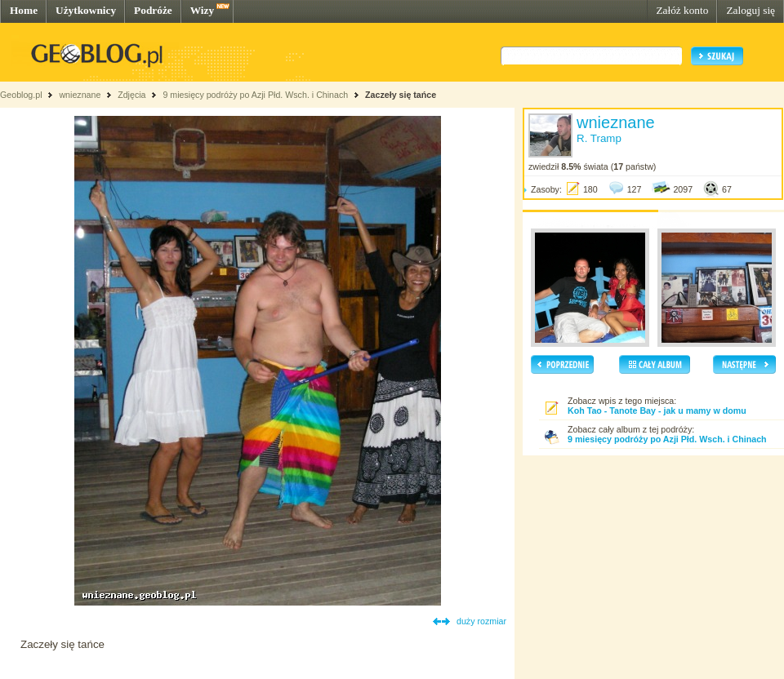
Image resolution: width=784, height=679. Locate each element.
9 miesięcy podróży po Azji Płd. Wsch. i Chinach (255, 95)
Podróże (153, 10)
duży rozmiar (481, 621)
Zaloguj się (751, 10)
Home (24, 10)
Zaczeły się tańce (401, 95)
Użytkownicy (86, 10)
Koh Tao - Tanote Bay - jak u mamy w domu (657, 411)
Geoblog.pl (21, 95)
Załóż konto (682, 10)
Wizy (202, 10)
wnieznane (80, 95)
